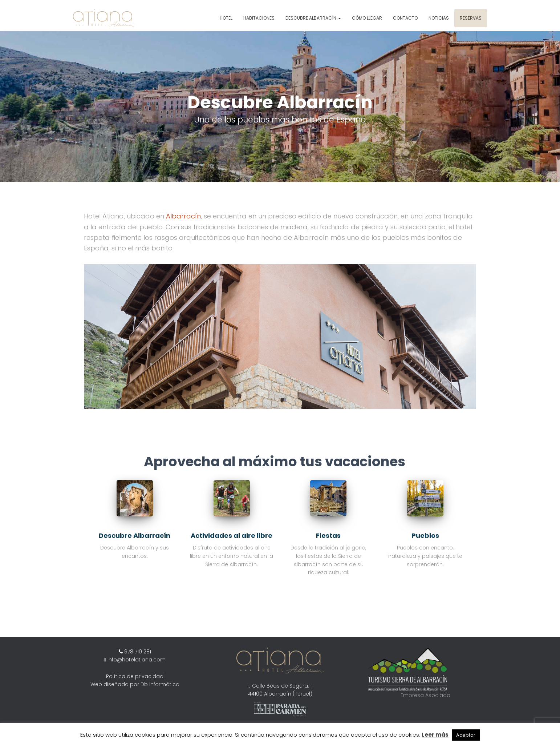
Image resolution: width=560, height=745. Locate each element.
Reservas (471, 18)
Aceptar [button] (466, 735)
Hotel (226, 18)
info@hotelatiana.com (137, 660)
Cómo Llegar (367, 18)
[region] (280, 106)
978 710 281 (137, 652)
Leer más (435, 735)
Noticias (439, 18)
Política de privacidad (135, 676)
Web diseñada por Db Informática (135, 684)
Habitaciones (259, 18)
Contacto (405, 18)
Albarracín (183, 216)
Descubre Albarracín (313, 18)
